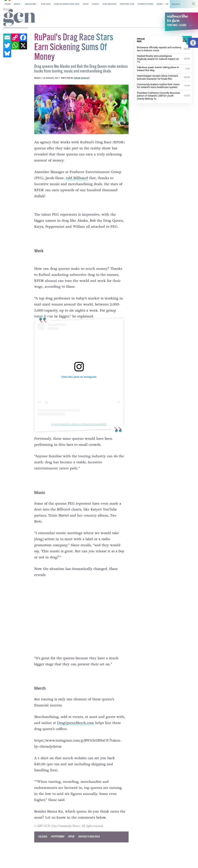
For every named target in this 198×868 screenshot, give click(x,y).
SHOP (86, 4)
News (17, 4)
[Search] (194, 4)
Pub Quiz (46, 4)
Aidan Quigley (82, 78)
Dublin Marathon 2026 (67, 4)
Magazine (31, 4)
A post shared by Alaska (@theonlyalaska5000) (79, 424)
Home (8, 4)
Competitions (146, 4)
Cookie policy (26, 861)
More (160, 4)
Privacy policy (50, 861)
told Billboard (77, 178)
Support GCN (127, 4)
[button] (193, 43)
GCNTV (96, 4)
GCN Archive (109, 4)
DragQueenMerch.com (76, 723)
